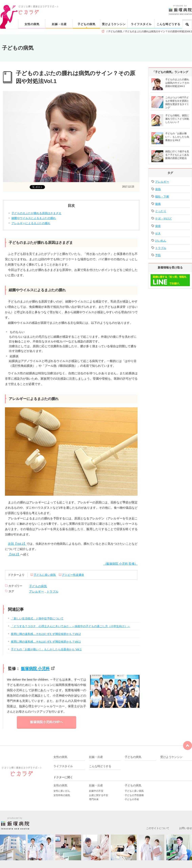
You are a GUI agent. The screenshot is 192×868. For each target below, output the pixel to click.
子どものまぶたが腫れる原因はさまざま (36, 213)
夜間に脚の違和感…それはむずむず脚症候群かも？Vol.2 (46, 634)
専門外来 (94, 799)
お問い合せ (186, 828)
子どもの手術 (132, 799)
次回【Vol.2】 (17, 544)
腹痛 (158, 204)
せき (158, 233)
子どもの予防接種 (134, 795)
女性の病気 (32, 24)
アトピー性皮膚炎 (73, 575)
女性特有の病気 (62, 795)
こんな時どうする (168, 24)
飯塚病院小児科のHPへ (47, 722)
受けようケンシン (114, 24)
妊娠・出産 (59, 24)
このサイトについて (158, 828)
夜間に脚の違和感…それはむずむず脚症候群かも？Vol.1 (46, 642)
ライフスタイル (141, 24)
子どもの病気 (86, 24)
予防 (158, 255)
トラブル (52, 591)
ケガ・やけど (163, 218)
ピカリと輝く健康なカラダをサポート (105, 6)
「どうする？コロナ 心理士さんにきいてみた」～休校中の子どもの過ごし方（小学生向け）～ (70, 626)
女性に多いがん (62, 791)
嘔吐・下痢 (162, 197)
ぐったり (161, 211)
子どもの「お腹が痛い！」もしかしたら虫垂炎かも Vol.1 (46, 649)
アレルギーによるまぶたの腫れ (31, 223)
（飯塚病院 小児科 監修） (120, 564)
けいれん (161, 241)
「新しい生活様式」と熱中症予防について (37, 618)
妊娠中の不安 (96, 791)
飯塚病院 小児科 (35, 668)
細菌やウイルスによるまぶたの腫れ (34, 218)
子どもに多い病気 (45, 575)
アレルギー (37, 591)
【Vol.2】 (14, 554)
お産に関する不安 (99, 795)
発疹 (158, 226)
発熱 (158, 189)
